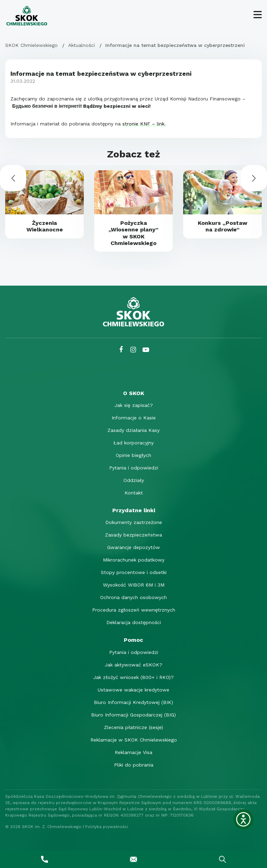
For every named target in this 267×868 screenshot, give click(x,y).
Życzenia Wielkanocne (45, 226)
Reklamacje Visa (133, 752)
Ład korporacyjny (133, 443)
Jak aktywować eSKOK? (133, 665)
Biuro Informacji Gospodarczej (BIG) (133, 715)
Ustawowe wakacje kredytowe (133, 690)
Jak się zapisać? (134, 405)
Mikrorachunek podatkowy (134, 560)
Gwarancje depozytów (133, 547)
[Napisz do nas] (133, 859)
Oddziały (134, 480)
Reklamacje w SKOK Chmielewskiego (134, 740)
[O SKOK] (133, 393)
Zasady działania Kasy (133, 430)
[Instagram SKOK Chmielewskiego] (133, 350)
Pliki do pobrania (134, 765)
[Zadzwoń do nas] (44, 859)
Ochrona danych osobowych (133, 597)
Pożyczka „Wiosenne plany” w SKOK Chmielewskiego (133, 233)
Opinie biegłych (133, 455)
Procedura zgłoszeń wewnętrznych (134, 610)
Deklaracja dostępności (134, 622)
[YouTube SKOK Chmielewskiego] (146, 350)
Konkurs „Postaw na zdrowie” (222, 226)
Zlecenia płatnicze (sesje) (133, 727)
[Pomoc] (133, 640)
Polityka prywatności (107, 827)
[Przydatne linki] (133, 510)
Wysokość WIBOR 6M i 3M (134, 585)
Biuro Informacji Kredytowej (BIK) (133, 702)
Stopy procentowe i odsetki (134, 572)
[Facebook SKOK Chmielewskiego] (121, 350)
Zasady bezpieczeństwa (133, 535)
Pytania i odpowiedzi (134, 468)
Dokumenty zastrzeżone (134, 522)
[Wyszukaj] (222, 859)
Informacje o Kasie (134, 418)
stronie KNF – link (143, 124)
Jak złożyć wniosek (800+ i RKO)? (133, 677)
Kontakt (134, 493)
